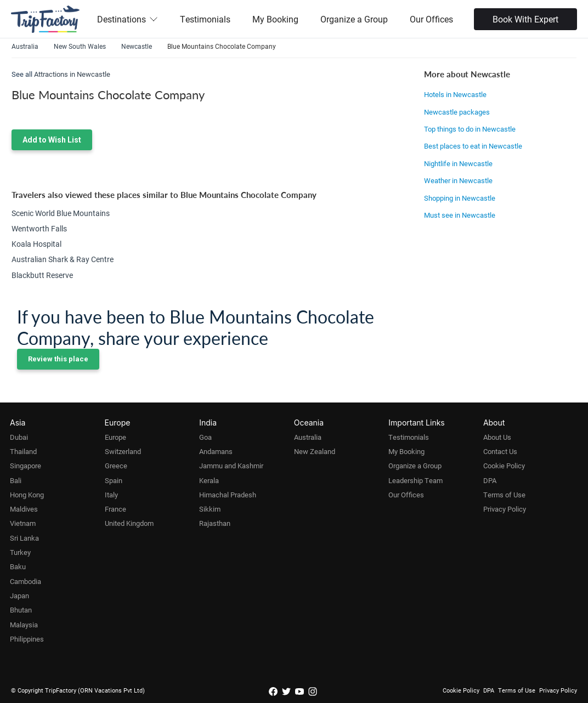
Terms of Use (504, 495)
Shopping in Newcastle (460, 198)
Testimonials (205, 19)
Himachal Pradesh (228, 495)
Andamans (216, 451)
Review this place (58, 359)
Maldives (24, 509)
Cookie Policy (504, 466)
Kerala (209, 480)
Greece (116, 466)
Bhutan (21, 610)
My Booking (275, 19)
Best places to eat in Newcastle (473, 146)
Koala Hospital (36, 244)
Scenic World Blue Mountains (61, 213)
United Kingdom (129, 523)
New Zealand (315, 451)
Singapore (26, 466)
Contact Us (500, 451)
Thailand (23, 451)
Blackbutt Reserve (42, 275)
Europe (115, 437)
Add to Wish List (52, 140)
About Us (497, 437)
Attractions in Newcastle (72, 74)
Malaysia (24, 625)
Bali (16, 480)
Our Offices (431, 19)
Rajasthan (215, 523)
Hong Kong (27, 495)
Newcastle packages (457, 112)
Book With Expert (525, 19)
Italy (111, 495)
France (115, 509)
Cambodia (26, 581)
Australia (308, 437)
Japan (19, 596)
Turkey (20, 552)
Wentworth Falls (39, 228)
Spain (114, 480)
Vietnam (23, 523)
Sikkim (210, 509)
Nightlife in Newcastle (458, 163)
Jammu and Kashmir (231, 466)
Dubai (19, 437)
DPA (490, 480)
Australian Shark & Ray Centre (63, 259)
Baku (18, 566)
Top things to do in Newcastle (470, 129)
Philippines (27, 639)
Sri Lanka (24, 538)
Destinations (128, 19)
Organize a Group (354, 19)
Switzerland (123, 451)
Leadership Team (415, 480)
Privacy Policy (505, 509)
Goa (205, 437)
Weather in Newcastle (458, 180)
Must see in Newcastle (460, 215)
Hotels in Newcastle (455, 94)
